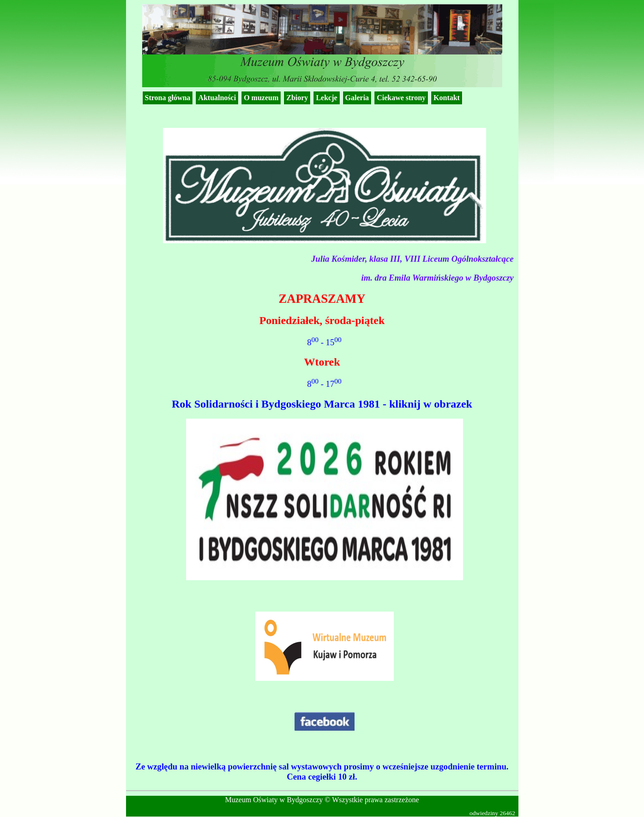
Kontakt (447, 98)
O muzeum (261, 98)
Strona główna (168, 98)
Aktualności (217, 98)
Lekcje (326, 98)
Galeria (357, 98)
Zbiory (297, 98)
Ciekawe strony (401, 98)
